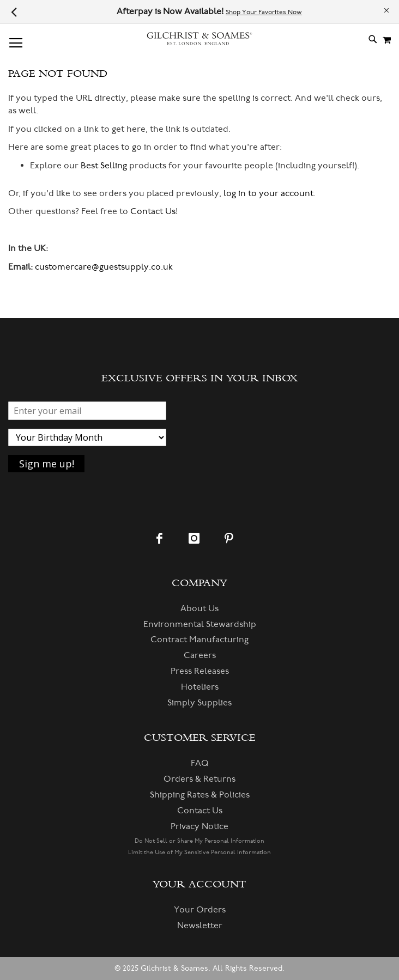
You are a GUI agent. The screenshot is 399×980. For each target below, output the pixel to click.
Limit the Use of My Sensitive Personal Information (199, 852)
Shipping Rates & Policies (200, 795)
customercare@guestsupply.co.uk (104, 267)
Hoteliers (200, 687)
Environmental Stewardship (200, 624)
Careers (200, 655)
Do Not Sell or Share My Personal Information (199, 841)
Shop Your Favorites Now (264, 12)
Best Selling (104, 166)
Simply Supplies (199, 703)
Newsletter (200, 926)
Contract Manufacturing (199, 640)
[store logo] (199, 39)
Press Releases (200, 671)
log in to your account (268, 193)
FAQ (200, 763)
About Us (199, 608)
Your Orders (200, 910)
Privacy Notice (199, 826)
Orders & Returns (199, 779)
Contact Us (153, 211)
